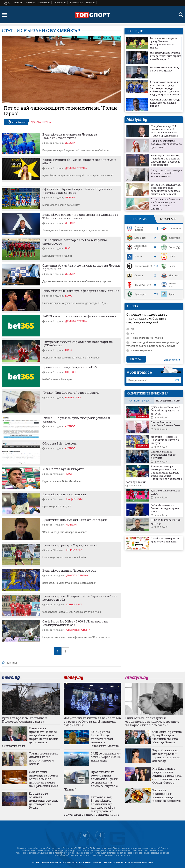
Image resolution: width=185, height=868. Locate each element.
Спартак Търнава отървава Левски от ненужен (163, 455)
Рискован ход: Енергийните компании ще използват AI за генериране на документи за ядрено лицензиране (91, 806)
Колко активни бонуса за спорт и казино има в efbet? (79, 161)
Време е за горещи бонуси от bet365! (70, 367)
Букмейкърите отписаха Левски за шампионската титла (70, 136)
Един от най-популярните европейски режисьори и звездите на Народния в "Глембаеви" (152, 721)
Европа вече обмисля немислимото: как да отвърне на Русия (43, 800)
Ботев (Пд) (136, 238)
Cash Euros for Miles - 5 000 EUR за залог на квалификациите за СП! (75, 623)
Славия (134, 276)
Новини (19, 3)
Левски (70, 143)
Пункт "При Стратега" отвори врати (71, 393)
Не (130, 333)
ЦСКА (69, 350)
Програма (139, 219)
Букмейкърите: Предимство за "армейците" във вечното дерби (80, 598)
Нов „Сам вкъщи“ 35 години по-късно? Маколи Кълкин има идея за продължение (164, 131)
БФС (68, 248)
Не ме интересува (139, 350)
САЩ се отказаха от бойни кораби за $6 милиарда (106, 757)
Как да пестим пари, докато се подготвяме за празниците (166, 144)
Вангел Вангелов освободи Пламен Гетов (166, 424)
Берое (168, 266)
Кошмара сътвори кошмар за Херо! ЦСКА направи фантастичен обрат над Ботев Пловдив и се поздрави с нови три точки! (154, 474)
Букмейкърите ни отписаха (64, 494)
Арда (167, 294)
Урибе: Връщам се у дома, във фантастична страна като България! (166, 56)
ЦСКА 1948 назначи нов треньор (166, 521)
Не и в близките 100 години (145, 338)
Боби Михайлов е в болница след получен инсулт (165, 508)
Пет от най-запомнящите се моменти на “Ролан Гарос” (60, 111)
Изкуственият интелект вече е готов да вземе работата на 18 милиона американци (92, 721)
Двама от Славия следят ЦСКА (166, 492)
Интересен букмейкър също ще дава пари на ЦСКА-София (78, 343)
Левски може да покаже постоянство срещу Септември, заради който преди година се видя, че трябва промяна (166, 88)
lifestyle (137, 120)
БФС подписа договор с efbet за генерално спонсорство (75, 242)
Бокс (69, 296)
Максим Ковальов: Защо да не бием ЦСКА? (165, 69)
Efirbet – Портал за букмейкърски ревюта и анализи (76, 420)
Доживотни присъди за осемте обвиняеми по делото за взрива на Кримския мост (44, 779)
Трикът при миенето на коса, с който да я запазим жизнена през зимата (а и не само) (166, 189)
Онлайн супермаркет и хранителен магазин (165, 540)
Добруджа (170, 238)
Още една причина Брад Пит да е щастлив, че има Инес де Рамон (167, 737)
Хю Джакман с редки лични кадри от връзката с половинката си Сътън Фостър (167, 776)
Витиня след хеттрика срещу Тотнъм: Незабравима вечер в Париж (164, 43)
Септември (171, 229)
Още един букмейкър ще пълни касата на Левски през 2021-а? (81, 267)
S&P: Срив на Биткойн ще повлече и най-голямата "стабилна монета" (105, 739)
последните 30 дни (168, 401)
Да (130, 329)
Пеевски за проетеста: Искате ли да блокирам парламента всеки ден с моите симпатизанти (30, 737)
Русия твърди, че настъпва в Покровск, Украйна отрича (25, 720)
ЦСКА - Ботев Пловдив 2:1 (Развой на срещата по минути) (166, 410)
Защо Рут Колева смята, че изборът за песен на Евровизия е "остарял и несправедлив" (165, 160)
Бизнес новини (31, 3)
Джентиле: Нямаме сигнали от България (75, 520)
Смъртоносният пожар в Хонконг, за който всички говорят (166, 173)
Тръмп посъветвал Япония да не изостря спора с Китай (44, 759)
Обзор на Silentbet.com (60, 443)
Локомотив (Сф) (136, 247)
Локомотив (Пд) (139, 266)
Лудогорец (136, 294)
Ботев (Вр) (170, 247)
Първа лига (73, 397)
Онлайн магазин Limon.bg (91, 3)
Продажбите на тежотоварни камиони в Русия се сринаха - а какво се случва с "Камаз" (91, 781)
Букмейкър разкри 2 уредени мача (70, 545)
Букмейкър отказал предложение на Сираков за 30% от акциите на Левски (80, 216)
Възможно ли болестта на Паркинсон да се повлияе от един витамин (165, 204)
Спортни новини (60, 3)
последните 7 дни (139, 401)
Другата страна (41, 122)
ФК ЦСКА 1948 (138, 285)
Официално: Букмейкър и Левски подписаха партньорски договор (77, 191)
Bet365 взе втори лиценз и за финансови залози (79, 316)
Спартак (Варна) (135, 229)
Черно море (168, 285)
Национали (74, 499)
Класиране (168, 219)
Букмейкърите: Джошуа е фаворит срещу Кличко (81, 291)
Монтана (169, 276)
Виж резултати (172, 360)
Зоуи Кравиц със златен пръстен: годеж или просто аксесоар (166, 755)
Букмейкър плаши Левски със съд (69, 570)
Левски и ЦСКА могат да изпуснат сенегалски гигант (165, 103)
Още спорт (73, 372)
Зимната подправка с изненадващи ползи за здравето (167, 795)
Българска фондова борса (76, 3)
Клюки (44, 3)
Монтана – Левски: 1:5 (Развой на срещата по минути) (165, 440)
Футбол (70, 426)
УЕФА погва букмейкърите (63, 469)
